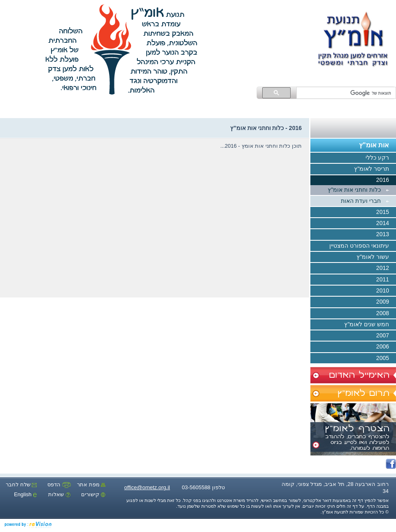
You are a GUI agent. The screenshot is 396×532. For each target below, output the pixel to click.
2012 (386, 269)
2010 (386, 291)
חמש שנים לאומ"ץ (370, 325)
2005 (386, 358)
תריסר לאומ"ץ (375, 170)
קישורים (93, 494)
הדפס (59, 484)
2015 (386, 212)
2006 (386, 347)
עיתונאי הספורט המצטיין (363, 246)
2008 (386, 314)
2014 (386, 223)
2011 (386, 280)
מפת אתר (91, 484)
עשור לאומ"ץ (376, 257)
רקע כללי (381, 158)
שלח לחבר (21, 484)
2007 (386, 336)
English (25, 494)
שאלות (59, 494)
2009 (386, 302)
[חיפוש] (347, 93)
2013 (386, 235)
